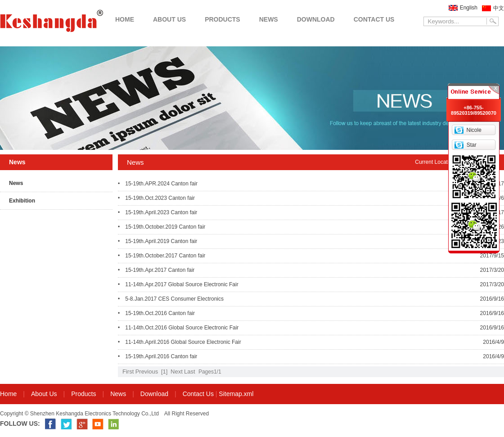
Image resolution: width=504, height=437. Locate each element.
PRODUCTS (223, 19)
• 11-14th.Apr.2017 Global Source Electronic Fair (178, 284)
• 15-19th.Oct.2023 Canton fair (156, 198)
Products (83, 394)
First (128, 372)
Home (8, 394)
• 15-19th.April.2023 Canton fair (157, 212)
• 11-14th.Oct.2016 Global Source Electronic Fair (178, 328)
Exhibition (22, 201)
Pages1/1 (210, 372)
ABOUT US (169, 19)
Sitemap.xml (236, 394)
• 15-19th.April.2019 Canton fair (157, 241)
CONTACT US (374, 19)
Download (154, 394)
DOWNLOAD (316, 19)
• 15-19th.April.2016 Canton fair (157, 356)
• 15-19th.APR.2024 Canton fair (158, 184)
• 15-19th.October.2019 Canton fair (162, 227)
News (16, 183)
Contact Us (198, 394)
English (469, 8)
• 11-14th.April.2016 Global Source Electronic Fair (180, 342)
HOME (125, 19)
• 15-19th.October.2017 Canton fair (162, 256)
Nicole (474, 130)
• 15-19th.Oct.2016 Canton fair (156, 313)
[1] (164, 372)
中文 (499, 8)
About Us (44, 394)
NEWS (269, 19)
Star (472, 145)
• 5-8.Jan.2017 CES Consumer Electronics (171, 299)
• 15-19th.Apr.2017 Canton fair (156, 270)
